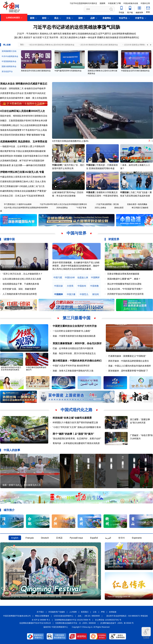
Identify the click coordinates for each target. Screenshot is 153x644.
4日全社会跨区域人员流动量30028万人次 (23, 111)
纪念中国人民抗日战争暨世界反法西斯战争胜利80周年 (26, 208)
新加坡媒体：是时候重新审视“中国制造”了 (128, 371)
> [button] (151, 45)
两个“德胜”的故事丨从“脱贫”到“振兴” (73, 434)
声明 (103, 612)
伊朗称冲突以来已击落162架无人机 (19, 172)
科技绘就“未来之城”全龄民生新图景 (72, 418)
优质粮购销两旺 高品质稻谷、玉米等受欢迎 (24, 142)
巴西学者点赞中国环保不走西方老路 (123, 348)
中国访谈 (90, 165)
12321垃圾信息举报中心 (63, 616)
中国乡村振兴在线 (131, 3)
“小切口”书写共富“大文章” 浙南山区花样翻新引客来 (77, 427)
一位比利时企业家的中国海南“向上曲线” (72, 331)
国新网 (102, 3)
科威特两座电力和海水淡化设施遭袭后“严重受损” (23, 191)
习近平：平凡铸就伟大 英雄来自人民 (35, 34)
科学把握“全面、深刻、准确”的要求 (19, 289)
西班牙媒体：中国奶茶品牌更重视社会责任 (129, 361)
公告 (95, 612)
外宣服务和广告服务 (57, 612)
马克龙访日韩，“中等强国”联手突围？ (125, 289)
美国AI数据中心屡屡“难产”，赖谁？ (124, 279)
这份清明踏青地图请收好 (124, 34)
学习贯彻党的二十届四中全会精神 (18, 204)
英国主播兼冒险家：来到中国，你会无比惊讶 (77, 343)
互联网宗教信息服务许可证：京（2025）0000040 (76, 623)
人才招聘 (73, 612)
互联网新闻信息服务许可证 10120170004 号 (73, 620)
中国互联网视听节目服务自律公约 (17, 616)
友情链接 (113, 612)
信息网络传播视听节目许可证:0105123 (35, 623)
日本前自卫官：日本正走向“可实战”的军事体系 (22, 196)
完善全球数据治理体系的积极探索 (123, 274)
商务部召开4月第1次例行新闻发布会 (36, 71)
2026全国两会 (62, 208)
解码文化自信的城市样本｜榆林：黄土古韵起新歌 (24, 98)
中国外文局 (145, 3)
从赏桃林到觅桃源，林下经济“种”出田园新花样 (22, 161)
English (15, 538)
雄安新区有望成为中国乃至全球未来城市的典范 (11, 369)
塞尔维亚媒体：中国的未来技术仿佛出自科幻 (77, 361)
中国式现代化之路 (76, 410)
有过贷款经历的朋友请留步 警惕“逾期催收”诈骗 (23, 135)
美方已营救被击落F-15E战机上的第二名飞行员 (22, 186)
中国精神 (58, 294)
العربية (108, 538)
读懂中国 (9, 239)
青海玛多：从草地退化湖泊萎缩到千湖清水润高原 (76, 443)
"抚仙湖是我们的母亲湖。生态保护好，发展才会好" (77, 439)
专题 (42, 172)
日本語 (59, 538)
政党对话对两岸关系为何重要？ (15, 267)
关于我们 (40, 612)
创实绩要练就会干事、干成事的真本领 (21, 284)
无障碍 (146, 633)
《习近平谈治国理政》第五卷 (107, 204)
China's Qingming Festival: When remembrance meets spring (32, 596)
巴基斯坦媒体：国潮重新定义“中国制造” (127, 356)
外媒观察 (6, 348)
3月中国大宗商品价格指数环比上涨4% (70, 141)
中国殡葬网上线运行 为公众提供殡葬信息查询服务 (24, 125)
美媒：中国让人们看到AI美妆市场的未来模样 (130, 366)
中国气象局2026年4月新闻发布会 (68, 71)
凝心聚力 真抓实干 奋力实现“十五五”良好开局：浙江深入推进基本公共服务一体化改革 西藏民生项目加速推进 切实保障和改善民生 (77, 37)
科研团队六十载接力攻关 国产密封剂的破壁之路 (75, 422)
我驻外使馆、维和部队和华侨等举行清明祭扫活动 (24, 116)
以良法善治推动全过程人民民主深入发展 (22, 279)
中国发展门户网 (114, 3)
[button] (151, 109)
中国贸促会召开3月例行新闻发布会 (135, 71)
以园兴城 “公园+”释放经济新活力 (16, 440)
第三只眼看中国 (76, 318)
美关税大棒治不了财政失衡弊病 (120, 267)
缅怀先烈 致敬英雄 (62, 34)
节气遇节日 (106, 34)
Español (94, 538)
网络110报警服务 (42, 616)
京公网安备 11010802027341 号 (108, 620)
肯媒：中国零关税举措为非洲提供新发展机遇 (74, 336)
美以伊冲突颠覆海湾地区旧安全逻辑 (124, 284)
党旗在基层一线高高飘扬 (137, 204)
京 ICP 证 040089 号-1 (41, 620)
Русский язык (76, 538)
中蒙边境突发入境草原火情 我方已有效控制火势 (23, 177)
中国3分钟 (57, 165)
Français (30, 538)
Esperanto (137, 538)
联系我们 (85, 612)
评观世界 (114, 239)
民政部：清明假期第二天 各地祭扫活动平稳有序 (23, 88)
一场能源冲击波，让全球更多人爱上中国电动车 (23, 146)
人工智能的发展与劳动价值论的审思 (20, 294)
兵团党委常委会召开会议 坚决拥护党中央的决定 (23, 93)
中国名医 (90, 192)
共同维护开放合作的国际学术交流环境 (125, 294)
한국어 (122, 538)
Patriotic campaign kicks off (119, 597)
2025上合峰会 (100, 208)
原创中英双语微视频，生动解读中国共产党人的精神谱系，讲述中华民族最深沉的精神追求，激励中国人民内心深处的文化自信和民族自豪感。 (76, 266)
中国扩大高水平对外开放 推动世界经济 (71, 366)
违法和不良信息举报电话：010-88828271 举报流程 (127, 616)
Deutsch (45, 538)
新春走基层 (119, 208)
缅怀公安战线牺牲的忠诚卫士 (85, 34)
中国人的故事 (12, 450)
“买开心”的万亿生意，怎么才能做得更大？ (23, 274)
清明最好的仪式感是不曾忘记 (31, 84)
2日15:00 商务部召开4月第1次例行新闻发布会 (99, 45)
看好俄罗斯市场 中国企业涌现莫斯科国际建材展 (23, 151)
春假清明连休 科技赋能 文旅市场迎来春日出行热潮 (24, 156)
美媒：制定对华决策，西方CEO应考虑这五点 (74, 353)
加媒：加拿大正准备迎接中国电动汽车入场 (73, 371)
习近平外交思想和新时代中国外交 (83, 3)
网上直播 (7, 45)
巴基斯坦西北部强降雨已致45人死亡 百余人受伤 (23, 182)
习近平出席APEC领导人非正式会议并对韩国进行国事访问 (63, 204)
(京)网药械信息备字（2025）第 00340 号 (117, 623)
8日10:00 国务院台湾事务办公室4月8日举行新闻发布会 (52, 45)
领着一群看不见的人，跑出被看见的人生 (22, 485)
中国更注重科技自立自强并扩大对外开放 (75, 326)
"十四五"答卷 (81, 208)
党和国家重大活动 (9, 51)
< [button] (148, 45)
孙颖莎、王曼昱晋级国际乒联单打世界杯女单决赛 (24, 121)
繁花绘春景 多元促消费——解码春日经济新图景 (23, 165)
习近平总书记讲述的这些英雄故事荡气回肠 (76, 27)
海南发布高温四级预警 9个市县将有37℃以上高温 (24, 130)
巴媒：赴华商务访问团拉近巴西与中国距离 (73, 348)
